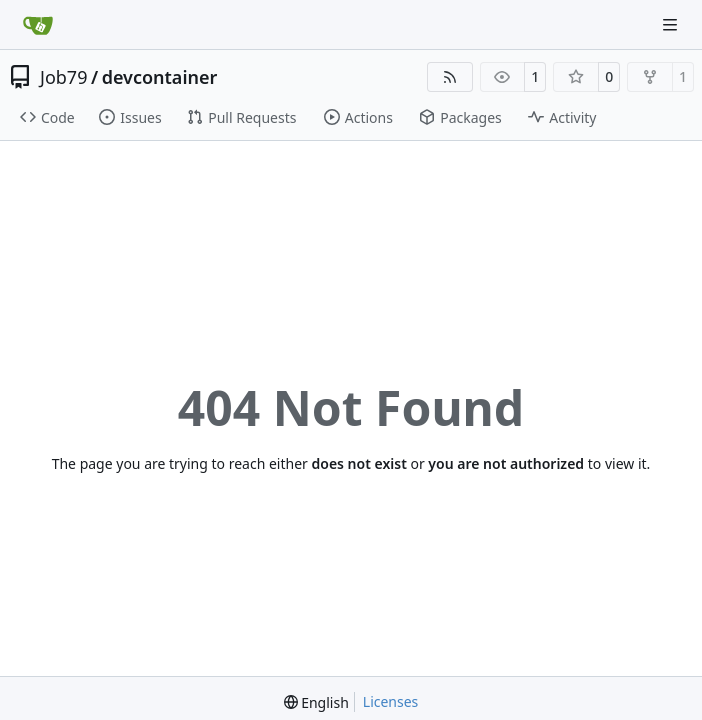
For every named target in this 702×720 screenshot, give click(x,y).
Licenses (391, 701)
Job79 (63, 77)
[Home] (38, 25)
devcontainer (160, 77)
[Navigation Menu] (672, 24)
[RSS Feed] (450, 77)
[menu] (316, 702)
